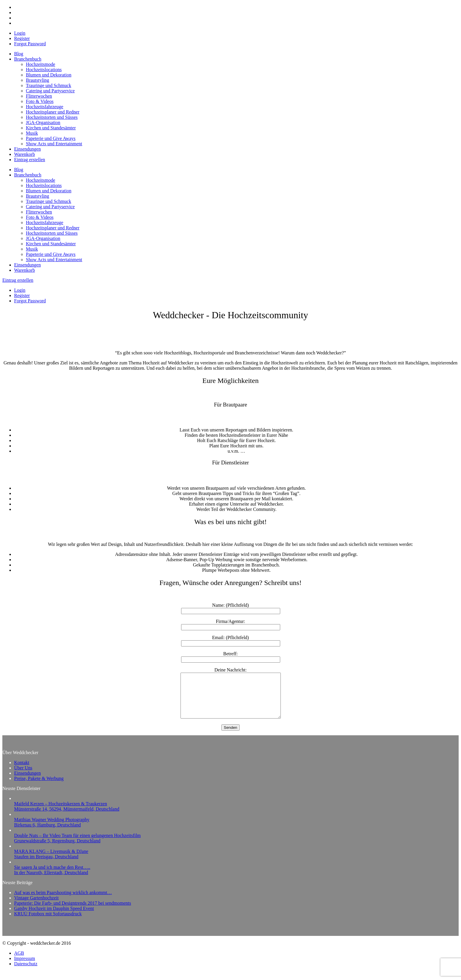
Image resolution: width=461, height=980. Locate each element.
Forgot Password (30, 44)
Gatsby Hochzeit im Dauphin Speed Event (54, 917)
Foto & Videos (40, 101)
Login (20, 33)
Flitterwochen (39, 96)
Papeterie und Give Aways (51, 138)
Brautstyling (37, 80)
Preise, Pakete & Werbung (39, 787)
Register (22, 38)
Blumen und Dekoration (49, 75)
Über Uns (23, 777)
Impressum (25, 967)
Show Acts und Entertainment (54, 144)
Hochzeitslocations (44, 70)
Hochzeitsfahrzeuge (45, 107)
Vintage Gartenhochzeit (36, 907)
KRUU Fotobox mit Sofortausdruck (48, 922)
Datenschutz (26, 972)
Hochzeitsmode (41, 64)
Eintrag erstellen (30, 160)
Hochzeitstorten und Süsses (52, 117)
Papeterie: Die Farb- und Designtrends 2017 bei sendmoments (73, 912)
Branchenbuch (28, 59)
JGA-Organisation (43, 122)
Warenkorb (25, 154)
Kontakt (22, 771)
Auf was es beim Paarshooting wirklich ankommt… (63, 901)
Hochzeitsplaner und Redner (53, 112)
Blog (19, 54)
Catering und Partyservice (50, 91)
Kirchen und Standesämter (51, 128)
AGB (19, 962)
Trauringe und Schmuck (49, 85)
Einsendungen (27, 149)
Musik (32, 133)
